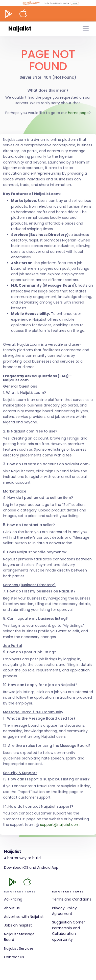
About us (12, 908)
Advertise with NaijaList (24, 917)
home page (78, 113)
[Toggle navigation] (86, 29)
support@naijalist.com (60, 825)
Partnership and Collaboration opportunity (66, 934)
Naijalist (20, 29)
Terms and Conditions (72, 899)
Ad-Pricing (13, 899)
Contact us (14, 957)
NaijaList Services (19, 948)
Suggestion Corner (68, 922)
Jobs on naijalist (18, 925)
